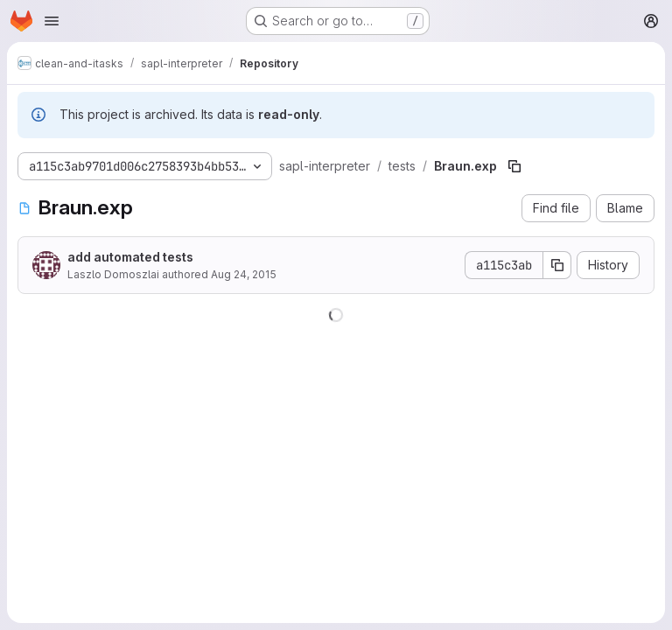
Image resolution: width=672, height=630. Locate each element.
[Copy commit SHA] (557, 265)
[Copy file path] (514, 166)
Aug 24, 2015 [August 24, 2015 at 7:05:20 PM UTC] (244, 274)
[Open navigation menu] (52, 21)
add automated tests (130, 257)
